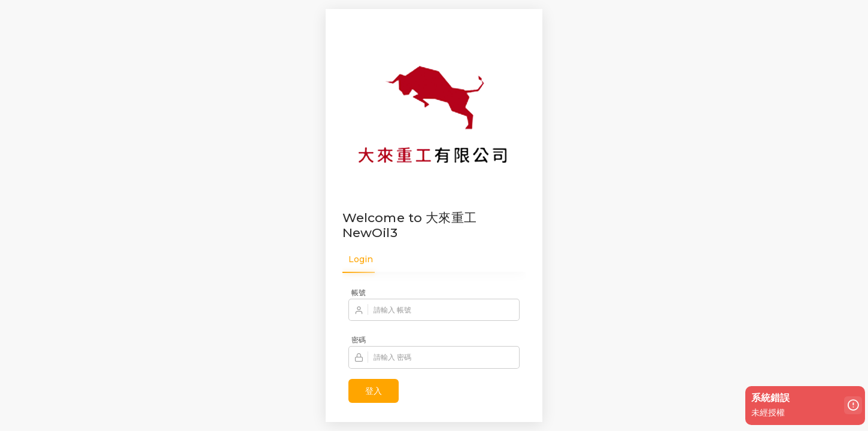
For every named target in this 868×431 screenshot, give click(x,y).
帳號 (359, 292)
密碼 (359, 340)
